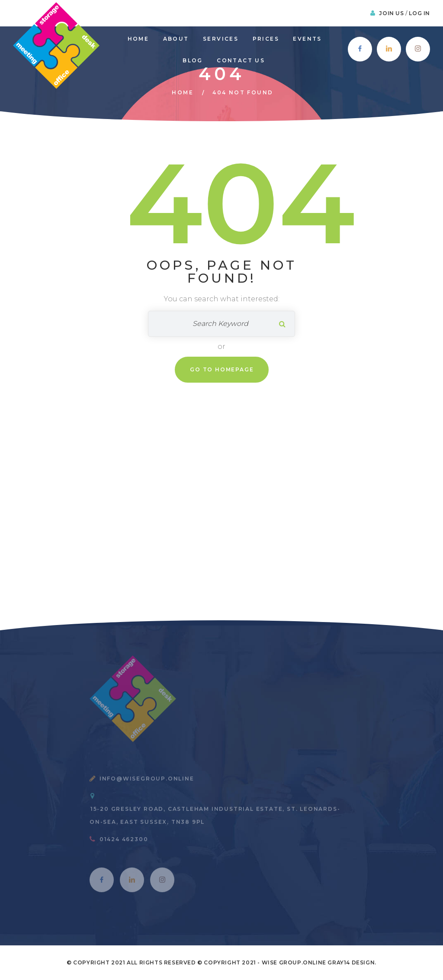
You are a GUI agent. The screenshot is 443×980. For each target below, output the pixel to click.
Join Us (392, 13)
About (176, 39)
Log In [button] (419, 13)
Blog (193, 60)
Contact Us (241, 60)
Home (138, 39)
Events (307, 39)
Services (221, 39)
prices (266, 39)
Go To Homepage (222, 369)
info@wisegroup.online (147, 782)
